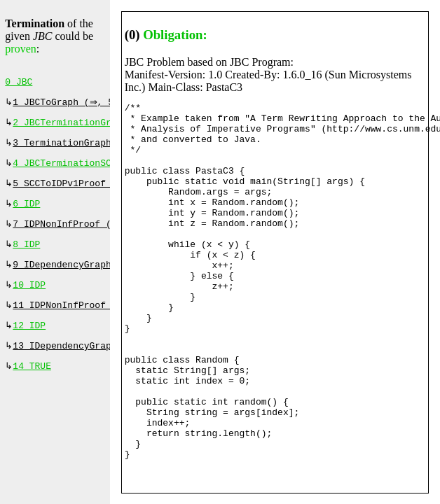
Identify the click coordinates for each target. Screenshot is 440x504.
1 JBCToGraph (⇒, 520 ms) (81, 105)
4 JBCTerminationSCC (64, 170)
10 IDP (29, 300)
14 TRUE (32, 387)
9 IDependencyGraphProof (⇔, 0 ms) (105, 279)
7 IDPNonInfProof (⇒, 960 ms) (92, 235)
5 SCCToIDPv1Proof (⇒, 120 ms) (95, 192)
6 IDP (26, 213)
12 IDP (29, 344)
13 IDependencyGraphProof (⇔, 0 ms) (108, 365)
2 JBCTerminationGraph (70, 127)
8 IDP (26, 257)
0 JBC (19, 83)
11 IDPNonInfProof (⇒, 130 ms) (95, 322)
